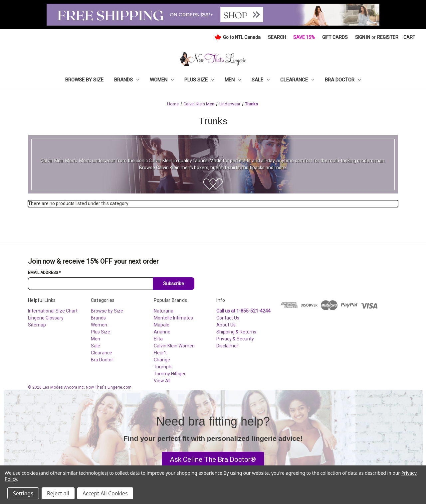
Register (388, 37)
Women (162, 80)
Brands (127, 80)
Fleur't (160, 353)
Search (277, 37)
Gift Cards (335, 37)
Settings (23, 493)
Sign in (363, 37)
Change (162, 360)
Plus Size (199, 80)
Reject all (58, 493)
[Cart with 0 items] (409, 37)
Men (233, 80)
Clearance (297, 80)
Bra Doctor (343, 80)
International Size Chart (53, 311)
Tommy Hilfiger (170, 374)
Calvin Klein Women (174, 346)
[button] (213, 460)
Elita (158, 339)
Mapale (162, 325)
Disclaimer (227, 346)
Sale (261, 80)
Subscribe (174, 284)
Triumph (163, 367)
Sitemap (37, 325)
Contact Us (228, 318)
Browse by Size (84, 80)
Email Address (44, 273)
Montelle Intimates (173, 318)
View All (162, 381)
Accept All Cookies (105, 493)
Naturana (164, 311)
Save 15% (304, 37)
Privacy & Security (235, 339)
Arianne (162, 332)
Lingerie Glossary (46, 318)
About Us (226, 325)
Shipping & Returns (236, 332)
